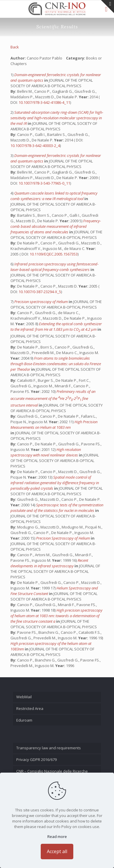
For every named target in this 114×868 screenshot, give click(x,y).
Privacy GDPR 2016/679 (36, 759)
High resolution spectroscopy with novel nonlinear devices (46, 452)
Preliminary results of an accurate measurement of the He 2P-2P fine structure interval (53, 398)
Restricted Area (30, 708)
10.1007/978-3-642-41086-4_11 (44, 102)
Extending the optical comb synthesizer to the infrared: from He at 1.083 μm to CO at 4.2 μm (56, 327)
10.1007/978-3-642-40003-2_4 (35, 146)
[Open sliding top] (107, 7)
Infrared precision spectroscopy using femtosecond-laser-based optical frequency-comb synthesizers (55, 267)
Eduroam (24, 720)
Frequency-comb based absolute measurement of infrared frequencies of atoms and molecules (56, 226)
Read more (57, 836)
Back (15, 47)
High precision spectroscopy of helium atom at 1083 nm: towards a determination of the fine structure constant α (56, 616)
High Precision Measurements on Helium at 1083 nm (54, 425)
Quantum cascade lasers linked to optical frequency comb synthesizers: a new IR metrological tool (54, 196)
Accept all (57, 851)
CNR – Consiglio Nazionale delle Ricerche (52, 771)
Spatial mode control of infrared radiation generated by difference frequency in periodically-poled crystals (55, 483)
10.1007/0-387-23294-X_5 (40, 292)
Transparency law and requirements (49, 748)
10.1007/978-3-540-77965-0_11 (44, 183)
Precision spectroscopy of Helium (41, 302)
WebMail (24, 697)
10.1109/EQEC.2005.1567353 (54, 254)
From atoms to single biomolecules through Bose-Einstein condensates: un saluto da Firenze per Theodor (56, 364)
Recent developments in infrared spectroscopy (49, 563)
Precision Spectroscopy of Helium (63, 538)
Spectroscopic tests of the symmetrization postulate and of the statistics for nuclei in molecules (57, 508)
